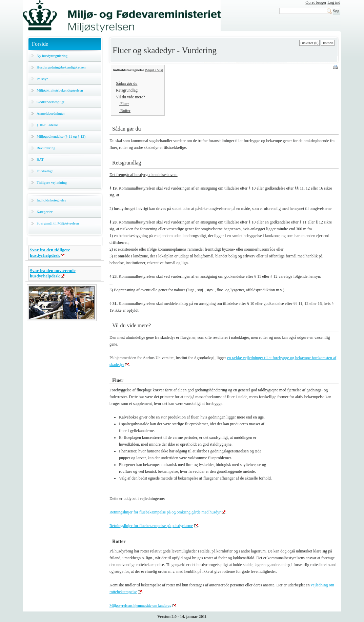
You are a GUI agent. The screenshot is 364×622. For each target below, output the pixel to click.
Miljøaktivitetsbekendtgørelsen (60, 90)
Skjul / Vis (154, 70)
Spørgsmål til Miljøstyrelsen (58, 223)
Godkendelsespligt (50, 102)
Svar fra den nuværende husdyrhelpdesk (53, 273)
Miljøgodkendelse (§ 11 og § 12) (61, 136)
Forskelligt (45, 171)
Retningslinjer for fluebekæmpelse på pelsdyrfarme (151, 526)
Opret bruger (316, 2)
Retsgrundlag (127, 90)
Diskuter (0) (309, 43)
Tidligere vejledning (52, 182)
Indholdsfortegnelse (51, 200)
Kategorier (45, 212)
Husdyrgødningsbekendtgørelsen (61, 67)
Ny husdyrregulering (52, 56)
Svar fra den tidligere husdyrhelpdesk (50, 252)
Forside (40, 44)
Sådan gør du (127, 83)
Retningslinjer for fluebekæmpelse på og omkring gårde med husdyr (165, 512)
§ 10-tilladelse (47, 125)
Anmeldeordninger (51, 113)
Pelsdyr (42, 79)
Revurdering (46, 148)
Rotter (125, 111)
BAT (40, 159)
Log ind (334, 2)
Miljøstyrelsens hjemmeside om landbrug (140, 605)
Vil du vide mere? (130, 97)
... (111, 283)
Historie (328, 43)
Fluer (124, 104)
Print (336, 67)
